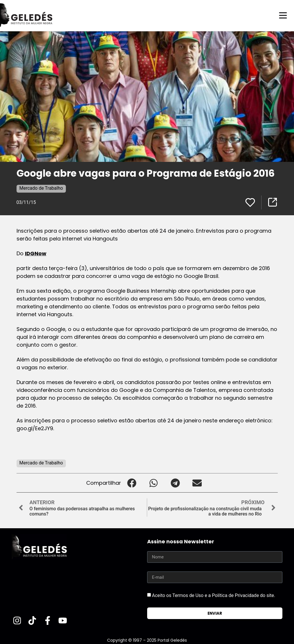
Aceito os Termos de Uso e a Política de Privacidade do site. (213, 595)
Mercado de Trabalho (41, 188)
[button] (132, 483)
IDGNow (36, 253)
